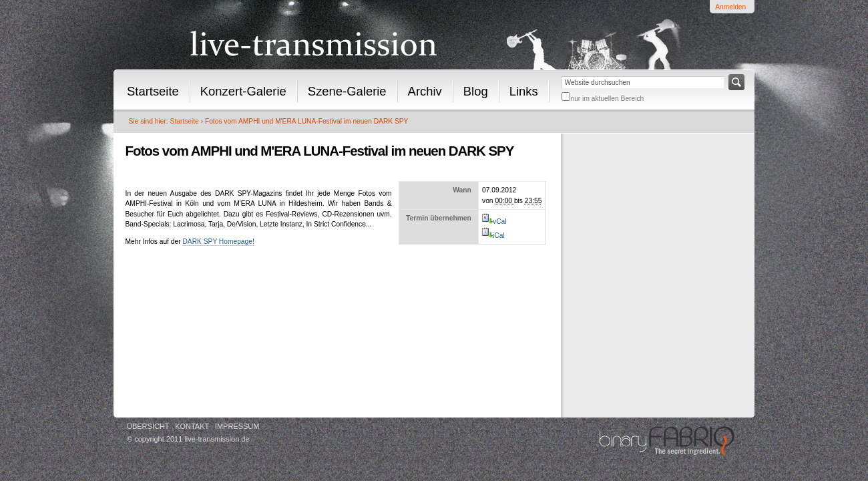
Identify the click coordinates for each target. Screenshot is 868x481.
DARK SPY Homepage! (218, 242)
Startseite (153, 91)
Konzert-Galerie (243, 91)
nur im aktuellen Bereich (607, 99)
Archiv (425, 91)
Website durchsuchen (561, 74)
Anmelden (730, 7)
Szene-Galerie (347, 91)
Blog (476, 91)
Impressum (237, 426)
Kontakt (192, 426)
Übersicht (148, 426)
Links (524, 91)
